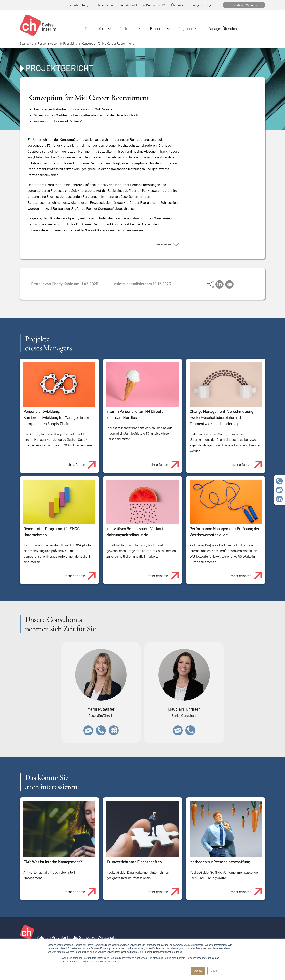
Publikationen (104, 5)
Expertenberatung (76, 5)
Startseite (27, 43)
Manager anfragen (201, 5)
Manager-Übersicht (223, 28)
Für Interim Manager (244, 5)
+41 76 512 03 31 (190, 730)
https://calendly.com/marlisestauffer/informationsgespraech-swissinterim (114, 730)
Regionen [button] (186, 28)
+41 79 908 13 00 (101, 730)
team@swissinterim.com (279, 490)
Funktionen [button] (128, 28)
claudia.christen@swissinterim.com (178, 730)
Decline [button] (215, 971)
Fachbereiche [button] (96, 28)
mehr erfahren (82, 462)
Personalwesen (48, 43)
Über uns (177, 5)
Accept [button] (198, 971)
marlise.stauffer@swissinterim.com (88, 730)
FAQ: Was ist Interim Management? (142, 5)
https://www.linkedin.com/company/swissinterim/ (279, 499)
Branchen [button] (158, 28)
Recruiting (70, 43)
